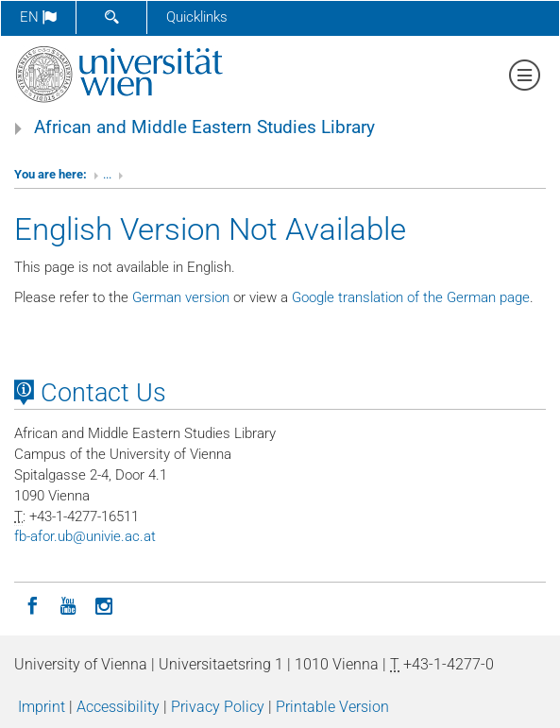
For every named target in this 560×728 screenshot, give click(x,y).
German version (181, 297)
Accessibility (118, 707)
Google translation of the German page (411, 297)
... (107, 174)
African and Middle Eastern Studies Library (204, 127)
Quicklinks (197, 17)
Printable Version (332, 707)
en (38, 17)
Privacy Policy (218, 707)
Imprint (42, 707)
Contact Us (90, 393)
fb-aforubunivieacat (85, 536)
